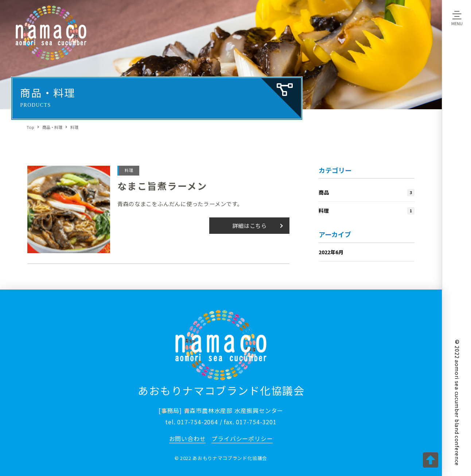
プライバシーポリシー (242, 438)
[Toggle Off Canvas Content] (457, 18)
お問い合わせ (188, 438)
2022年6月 (331, 252)
